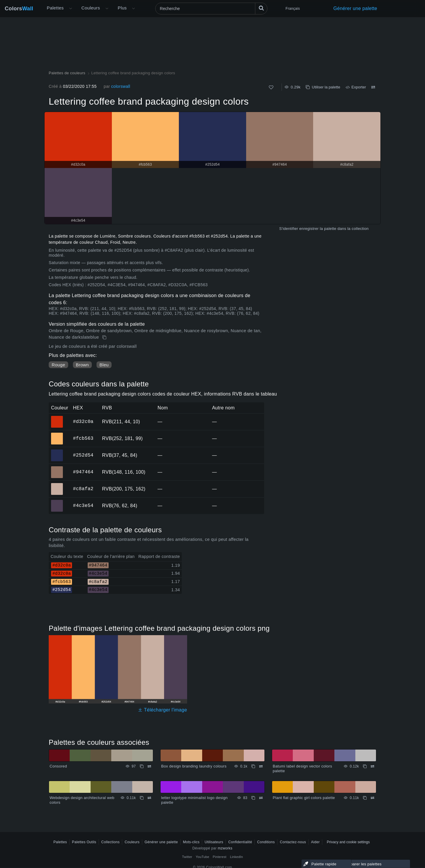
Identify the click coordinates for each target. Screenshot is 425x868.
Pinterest (220, 857)
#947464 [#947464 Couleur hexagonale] (57, 468)
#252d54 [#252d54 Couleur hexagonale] (57, 451)
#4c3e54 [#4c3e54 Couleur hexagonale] (57, 502)
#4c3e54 (83, 505)
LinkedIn (236, 857)
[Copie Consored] (142, 766)
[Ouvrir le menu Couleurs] (107, 9)
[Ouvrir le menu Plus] (71, 9)
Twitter (187, 857)
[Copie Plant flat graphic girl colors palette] (365, 798)
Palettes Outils (84, 842)
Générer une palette (355, 8)
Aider (316, 842)
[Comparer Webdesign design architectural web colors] (149, 798)
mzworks (225, 848)
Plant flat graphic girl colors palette (304, 798)
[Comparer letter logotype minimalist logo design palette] (261, 798)
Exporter (356, 87)
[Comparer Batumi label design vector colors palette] (372, 766)
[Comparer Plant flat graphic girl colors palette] (372, 798)
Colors (19, 9)
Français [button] (293, 9)
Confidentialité (240, 842)
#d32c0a (83, 421)
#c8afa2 (83, 489)
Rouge (58, 365)
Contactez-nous (293, 842)
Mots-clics (191, 842)
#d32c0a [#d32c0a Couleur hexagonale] (57, 418)
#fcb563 (83, 438)
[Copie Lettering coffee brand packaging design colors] (105, 337)
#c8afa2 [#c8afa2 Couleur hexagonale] (57, 485)
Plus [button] (122, 8)
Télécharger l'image (162, 710)
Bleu (104, 365)
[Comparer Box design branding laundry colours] (261, 766)
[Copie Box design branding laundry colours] (253, 766)
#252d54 (83, 455)
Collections (110, 842)
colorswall (121, 86)
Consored (58, 766)
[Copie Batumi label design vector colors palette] (365, 766)
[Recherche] (211, 9)
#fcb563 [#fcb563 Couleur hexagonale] (57, 434)
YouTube (202, 857)
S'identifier (289, 229)
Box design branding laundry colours (194, 766)
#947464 (83, 472)
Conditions (266, 842)
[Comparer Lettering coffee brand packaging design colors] (373, 87)
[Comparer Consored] (149, 766)
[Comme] (271, 87)
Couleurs (91, 8)
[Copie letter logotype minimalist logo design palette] (253, 798)
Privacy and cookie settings (348, 842)
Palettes (55, 8)
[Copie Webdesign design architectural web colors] (142, 798)
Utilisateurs (214, 842)
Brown (82, 365)
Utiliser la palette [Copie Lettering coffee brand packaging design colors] (323, 87)
